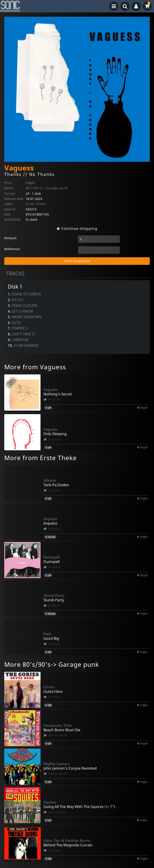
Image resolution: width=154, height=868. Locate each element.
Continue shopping (77, 228)
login (144, 407)
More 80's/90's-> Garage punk (52, 664)
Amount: (11, 238)
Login (30, 183)
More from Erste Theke (41, 458)
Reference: (12, 249)
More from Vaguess (35, 367)
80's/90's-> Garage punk (47, 188)
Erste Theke (36, 204)
